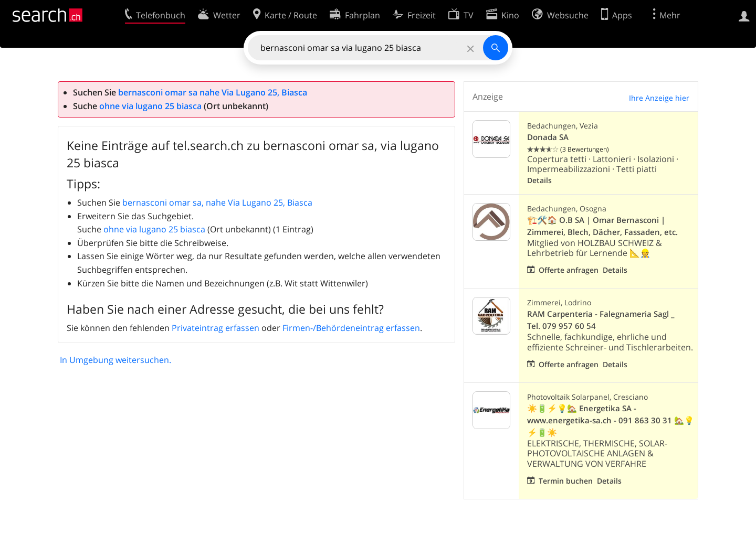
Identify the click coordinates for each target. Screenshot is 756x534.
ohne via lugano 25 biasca (150, 106)
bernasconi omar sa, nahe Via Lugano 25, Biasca (217, 202)
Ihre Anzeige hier (659, 98)
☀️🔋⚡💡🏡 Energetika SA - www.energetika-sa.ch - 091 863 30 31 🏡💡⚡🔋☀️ (611, 420)
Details (539, 180)
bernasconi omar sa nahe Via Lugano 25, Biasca (213, 92)
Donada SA (548, 137)
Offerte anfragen (569, 270)
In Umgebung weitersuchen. (115, 360)
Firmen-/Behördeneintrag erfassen (351, 328)
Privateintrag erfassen (216, 328)
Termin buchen (566, 481)
